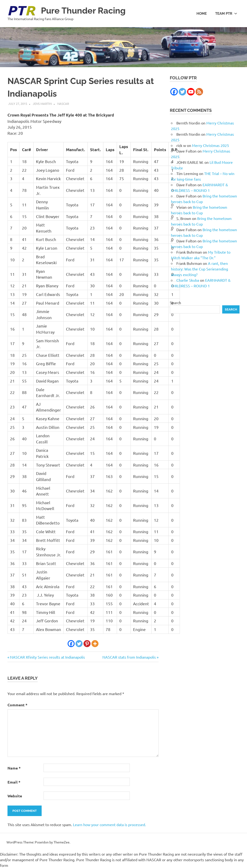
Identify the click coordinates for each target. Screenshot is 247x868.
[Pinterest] (87, 644)
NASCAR (63, 104)
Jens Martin (42, 104)
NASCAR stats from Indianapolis (129, 657)
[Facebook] (71, 644)
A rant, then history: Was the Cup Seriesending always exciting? (200, 269)
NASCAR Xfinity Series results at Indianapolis (47, 657)
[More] (95, 644)
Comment (17, 705)
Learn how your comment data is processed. (109, 824)
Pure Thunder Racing (86, 10)
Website (15, 796)
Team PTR (226, 14)
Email (14, 782)
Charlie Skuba (188, 280)
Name (14, 768)
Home (202, 14)
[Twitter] (79, 644)
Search (175, 303)
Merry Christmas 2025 (211, 145)
